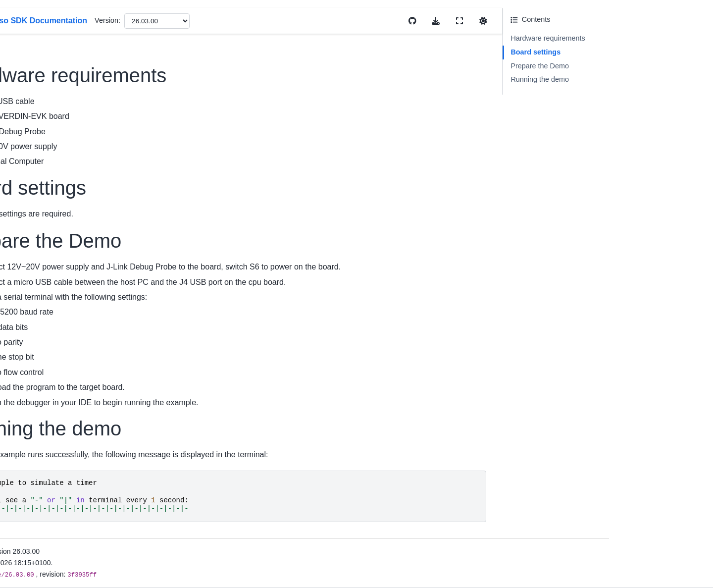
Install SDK (38, 250)
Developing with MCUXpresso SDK (68, 480)
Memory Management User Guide (75, 354)
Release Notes (44, 193)
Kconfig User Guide (52, 338)
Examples (36, 411)
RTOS (30, 443)
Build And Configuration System (71, 458)
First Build (37, 266)
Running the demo (636, 79)
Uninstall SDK (43, 281)
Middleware (39, 427)
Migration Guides (48, 209)
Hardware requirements (644, 38)
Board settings (632, 52)
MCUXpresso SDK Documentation (75, 94)
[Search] (77, 69)
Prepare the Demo (636, 66)
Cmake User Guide (51, 322)
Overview (36, 136)
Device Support (45, 177)
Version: (343, 20)
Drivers (32, 395)
